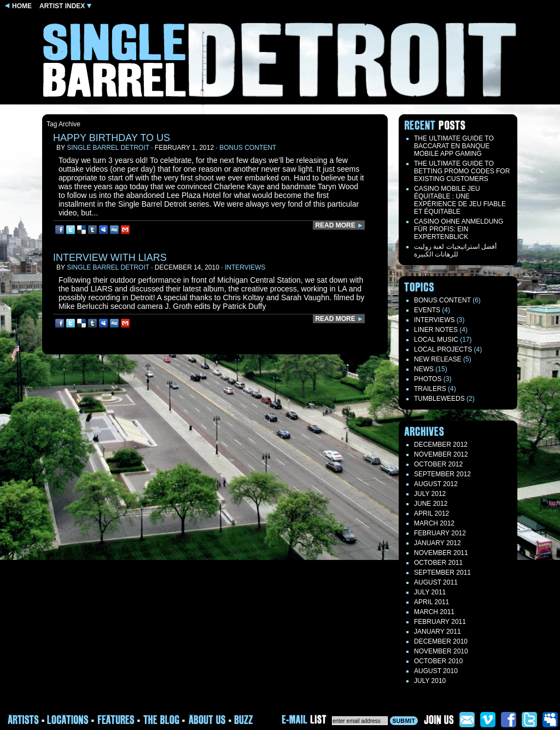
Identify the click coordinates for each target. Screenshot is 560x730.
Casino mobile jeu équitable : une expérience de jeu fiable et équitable (460, 200)
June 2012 (431, 504)
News (424, 369)
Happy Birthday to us (112, 138)
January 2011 (437, 632)
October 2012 (438, 464)
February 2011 (440, 622)
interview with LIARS (110, 258)
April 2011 (431, 602)
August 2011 (436, 582)
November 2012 (441, 454)
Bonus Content (248, 148)
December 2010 (441, 641)
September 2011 (442, 573)
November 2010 (441, 651)
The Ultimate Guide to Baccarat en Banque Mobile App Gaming (454, 146)
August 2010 (436, 671)
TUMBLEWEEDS (439, 399)
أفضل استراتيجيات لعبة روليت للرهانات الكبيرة (455, 250)
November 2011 (441, 553)
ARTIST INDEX (65, 6)
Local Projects (443, 349)
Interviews (245, 267)
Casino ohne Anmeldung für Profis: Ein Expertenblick (459, 229)
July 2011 (430, 592)
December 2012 (441, 445)
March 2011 (434, 612)
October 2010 (438, 661)
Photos (428, 379)
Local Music (436, 340)
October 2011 (438, 563)
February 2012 (440, 533)
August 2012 (436, 484)
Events (427, 310)
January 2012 (437, 543)
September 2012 (442, 474)
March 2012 (434, 523)
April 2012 (431, 513)
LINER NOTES (436, 330)
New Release (438, 359)
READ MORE (339, 225)
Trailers (430, 389)
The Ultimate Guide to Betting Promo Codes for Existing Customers (462, 171)
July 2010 (430, 681)
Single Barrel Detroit (108, 148)
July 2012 (430, 494)
